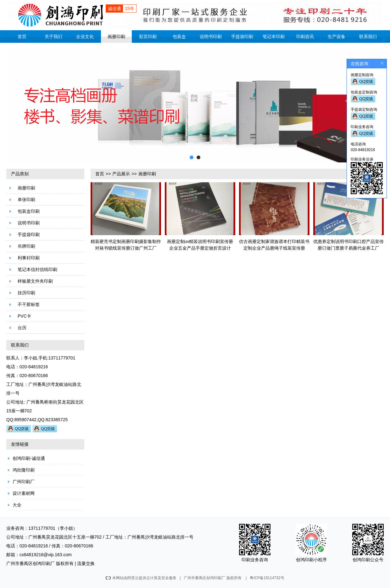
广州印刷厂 (24, 482)
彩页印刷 (148, 37)
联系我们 (368, 37)
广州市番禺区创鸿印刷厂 (31, 563)
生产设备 (337, 37)
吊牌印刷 (26, 246)
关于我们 (53, 37)
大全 (17, 505)
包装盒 (179, 37)
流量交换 (86, 563)
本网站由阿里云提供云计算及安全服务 (141, 578)
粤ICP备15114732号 (267, 578)
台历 (22, 328)
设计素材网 (24, 493)
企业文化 (85, 37)
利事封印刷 (29, 258)
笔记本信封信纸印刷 (37, 269)
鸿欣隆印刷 (24, 470)
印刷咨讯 (305, 37)
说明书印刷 (211, 37)
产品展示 (121, 174)
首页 (22, 37)
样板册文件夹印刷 (35, 281)
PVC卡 (24, 316)
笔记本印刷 (274, 37)
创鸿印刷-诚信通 (29, 458)
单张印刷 (26, 200)
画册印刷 (116, 37)
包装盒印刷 (29, 211)
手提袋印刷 (242, 37)
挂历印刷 (26, 293)
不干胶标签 (29, 304)
